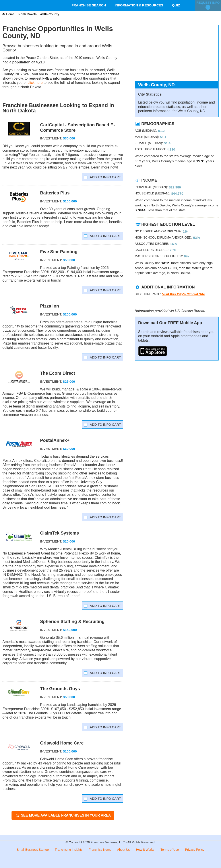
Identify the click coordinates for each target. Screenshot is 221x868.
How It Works (145, 849)
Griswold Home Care (62, 743)
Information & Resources (139, 5)
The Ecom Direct (58, 373)
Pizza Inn (50, 306)
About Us (124, 849)
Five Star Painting (59, 252)
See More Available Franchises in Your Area (63, 815)
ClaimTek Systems (59, 533)
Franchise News (100, 849)
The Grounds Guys (60, 689)
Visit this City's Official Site (183, 294)
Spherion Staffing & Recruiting (72, 621)
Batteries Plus (55, 193)
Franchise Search (89, 5)
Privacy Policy (195, 849)
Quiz (176, 5)
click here (35, 83)
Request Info (208, 5)
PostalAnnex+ (55, 440)
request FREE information (50, 78)
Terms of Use (170, 849)
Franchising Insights (69, 849)
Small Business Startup (33, 849)
